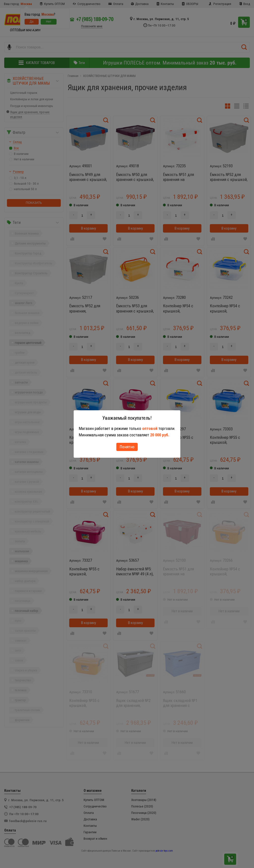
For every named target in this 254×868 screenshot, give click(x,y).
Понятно (127, 447)
